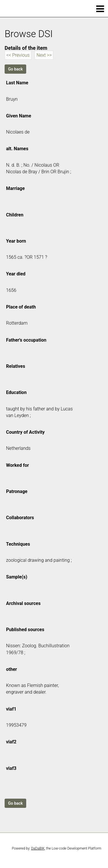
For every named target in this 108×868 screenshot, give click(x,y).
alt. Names (17, 149)
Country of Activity (25, 432)
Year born (16, 241)
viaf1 (11, 709)
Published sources (25, 630)
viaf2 (11, 742)
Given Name (19, 116)
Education (16, 392)
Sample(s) (17, 577)
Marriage (15, 188)
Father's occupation (26, 340)
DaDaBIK (38, 848)
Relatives (16, 366)
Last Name (17, 83)
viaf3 (11, 768)
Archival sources (23, 603)
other (12, 669)
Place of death (21, 307)
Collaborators (20, 518)
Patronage (17, 491)
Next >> (44, 55)
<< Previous (18, 55)
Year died (16, 274)
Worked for (17, 465)
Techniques (18, 544)
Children (15, 215)
